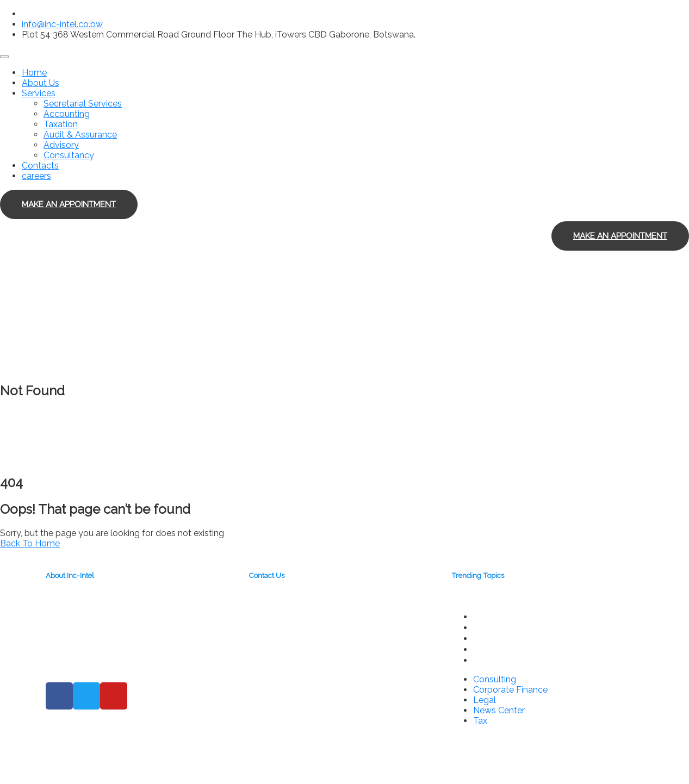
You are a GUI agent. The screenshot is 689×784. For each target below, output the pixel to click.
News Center (501, 649)
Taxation (61, 124)
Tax (481, 660)
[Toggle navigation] (4, 57)
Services (39, 93)
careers (36, 176)
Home (34, 73)
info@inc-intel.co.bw (62, 24)
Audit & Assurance (80, 135)
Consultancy (69, 155)
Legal (485, 638)
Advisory (61, 145)
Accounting (67, 114)
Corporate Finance (512, 627)
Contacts (40, 166)
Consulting (495, 617)
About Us (41, 83)
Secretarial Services (83, 104)
